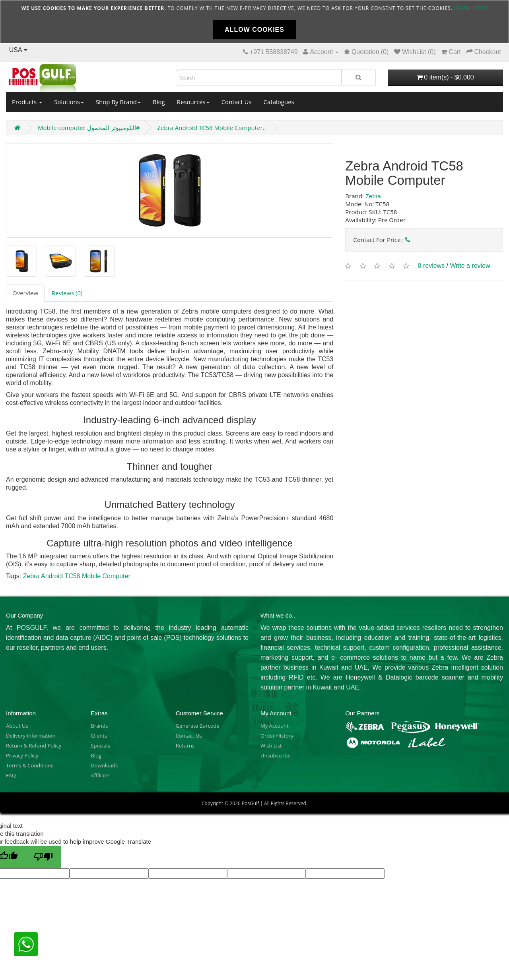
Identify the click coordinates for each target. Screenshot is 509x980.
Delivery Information (31, 736)
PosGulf (250, 803)
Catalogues (279, 102)
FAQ (11, 775)
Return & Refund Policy (34, 746)
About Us (17, 726)
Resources (193, 102)
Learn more (471, 8)
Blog (159, 102)
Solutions (69, 102)
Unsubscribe (276, 755)
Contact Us (237, 102)
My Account (275, 726)
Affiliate (100, 775)
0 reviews (431, 266)
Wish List (271, 746)
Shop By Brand (118, 102)
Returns (185, 746)
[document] (254, 22)
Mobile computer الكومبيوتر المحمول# (89, 128)
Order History (277, 736)
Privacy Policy (22, 755)
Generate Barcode (198, 726)
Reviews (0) (67, 293)
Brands (99, 726)
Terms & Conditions (30, 765)
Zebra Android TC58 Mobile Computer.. (211, 128)
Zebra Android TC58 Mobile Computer (77, 576)
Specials (100, 746)
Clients (99, 736)
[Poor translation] (43, 857)
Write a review (470, 266)
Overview (25, 293)
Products (27, 102)
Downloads (104, 765)
